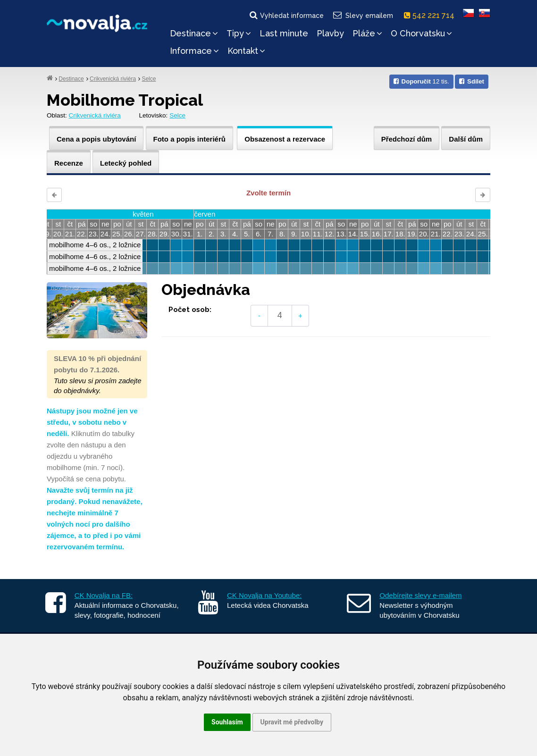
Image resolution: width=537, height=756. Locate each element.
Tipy (239, 33)
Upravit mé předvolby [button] (292, 722)
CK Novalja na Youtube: (264, 595)
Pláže (367, 33)
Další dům (466, 139)
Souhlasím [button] (227, 722)
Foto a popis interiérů (189, 139)
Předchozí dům (407, 139)
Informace (194, 51)
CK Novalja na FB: (104, 595)
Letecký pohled (126, 163)
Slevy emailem (363, 15)
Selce (149, 79)
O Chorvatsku (421, 33)
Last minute (284, 33)
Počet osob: (190, 310)
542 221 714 (431, 15)
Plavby (330, 33)
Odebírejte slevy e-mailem (420, 595)
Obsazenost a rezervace (285, 139)
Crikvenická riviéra (113, 79)
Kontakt (246, 51)
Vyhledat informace (286, 15)
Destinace (194, 33)
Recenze (69, 163)
